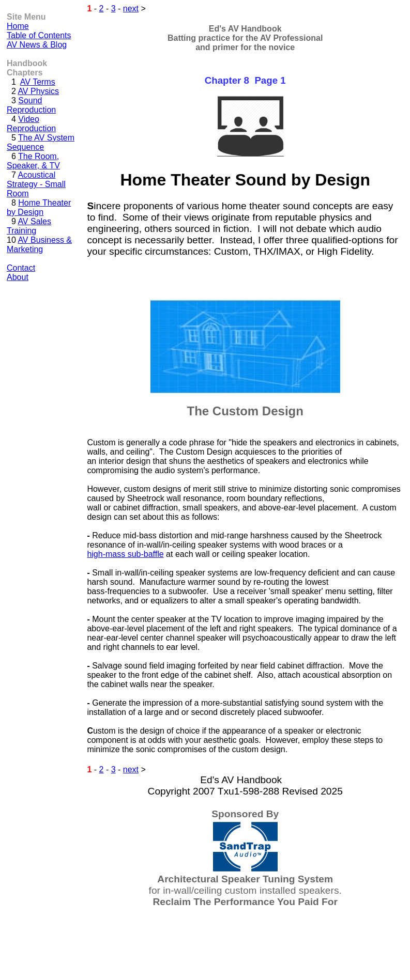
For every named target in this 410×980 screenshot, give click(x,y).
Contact (21, 268)
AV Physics (38, 91)
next (131, 9)
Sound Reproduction (31, 105)
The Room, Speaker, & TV (33, 161)
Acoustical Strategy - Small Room (36, 184)
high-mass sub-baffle (125, 554)
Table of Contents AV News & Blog (39, 40)
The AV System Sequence (41, 142)
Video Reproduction (31, 124)
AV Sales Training (29, 226)
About (18, 277)
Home (18, 26)
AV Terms (38, 82)
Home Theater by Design (39, 207)
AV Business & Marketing (39, 245)
